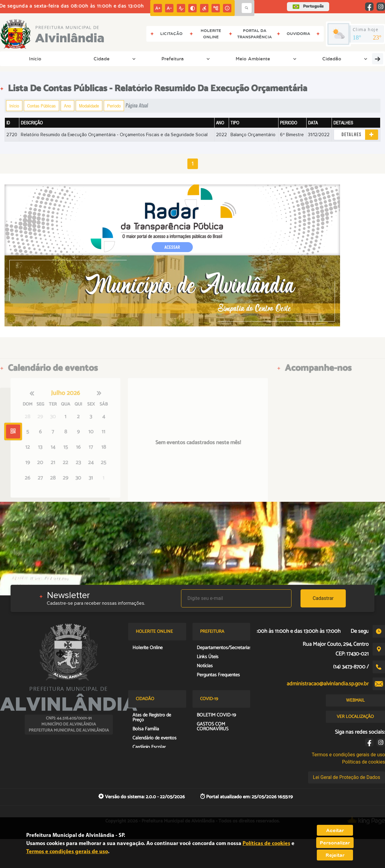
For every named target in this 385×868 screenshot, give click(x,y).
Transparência (202, 59)
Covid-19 (368, 59)
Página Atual (137, 106)
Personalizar (335, 843)
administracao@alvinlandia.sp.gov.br (328, 684)
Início (16, 59)
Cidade (47, 59)
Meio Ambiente (122, 59)
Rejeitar (335, 855)
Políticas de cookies (364, 762)
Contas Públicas (41, 106)
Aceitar (335, 830)
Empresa (241, 59)
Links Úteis (332, 59)
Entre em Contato (285, 59)
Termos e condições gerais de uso (348, 755)
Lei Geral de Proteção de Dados (347, 777)
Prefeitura (80, 59)
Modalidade (89, 106)
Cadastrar (323, 598)
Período (114, 106)
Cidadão (162, 59)
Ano (67, 106)
